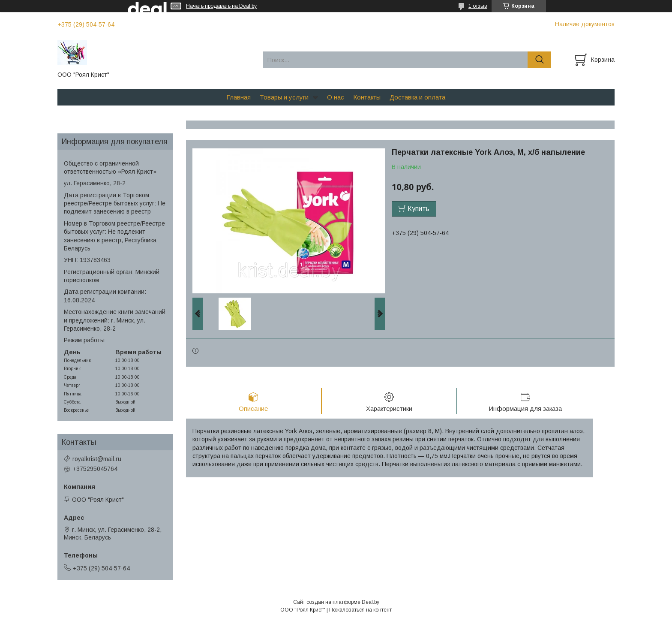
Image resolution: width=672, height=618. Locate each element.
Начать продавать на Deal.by (221, 6)
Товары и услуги (284, 97)
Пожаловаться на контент (360, 610)
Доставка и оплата (417, 97)
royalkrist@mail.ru (97, 459)
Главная (238, 97)
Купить (418, 209)
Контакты (367, 97)
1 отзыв (478, 6)
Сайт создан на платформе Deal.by (336, 602)
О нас (336, 97)
